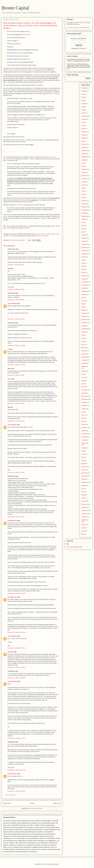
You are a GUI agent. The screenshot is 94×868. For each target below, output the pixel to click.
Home (32, 803)
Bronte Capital (15, 8)
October (84, 91)
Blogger (57, 864)
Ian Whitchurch (12, 521)
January (84, 147)
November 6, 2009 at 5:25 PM (16, 472)
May (83, 97)
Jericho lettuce (26, 34)
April (83, 100)
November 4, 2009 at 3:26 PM (16, 375)
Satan (9, 379)
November (85, 88)
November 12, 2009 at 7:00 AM (16, 667)
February (84, 132)
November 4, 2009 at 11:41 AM (16, 365)
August (84, 138)
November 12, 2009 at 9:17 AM (16, 738)
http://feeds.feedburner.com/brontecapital (78, 28)
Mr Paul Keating (51, 234)
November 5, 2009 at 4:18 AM (16, 403)
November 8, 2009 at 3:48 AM (16, 517)
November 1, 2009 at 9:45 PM (16, 319)
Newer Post (7, 803)
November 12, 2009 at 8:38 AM (16, 678)
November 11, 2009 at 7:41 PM (16, 632)
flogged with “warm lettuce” (41, 236)
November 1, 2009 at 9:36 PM (16, 300)
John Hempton (12, 303)
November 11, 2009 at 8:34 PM (16, 648)
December (85, 116)
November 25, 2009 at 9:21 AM (16, 791)
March (83, 113)
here (68, 69)
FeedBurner (83, 48)
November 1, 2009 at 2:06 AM (16, 289)
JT (8, 349)
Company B (6, 236)
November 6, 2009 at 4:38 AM (16, 421)
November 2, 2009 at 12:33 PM (16, 345)
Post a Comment (10, 795)
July (83, 163)
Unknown (10, 652)
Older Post (57, 803)
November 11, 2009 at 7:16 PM (16, 593)
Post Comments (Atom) (36, 808)
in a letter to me (20, 205)
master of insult (40, 234)
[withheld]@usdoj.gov (13, 121)
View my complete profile (74, 547)
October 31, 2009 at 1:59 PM (16, 265)
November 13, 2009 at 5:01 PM (16, 770)
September (85, 157)
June (83, 94)
